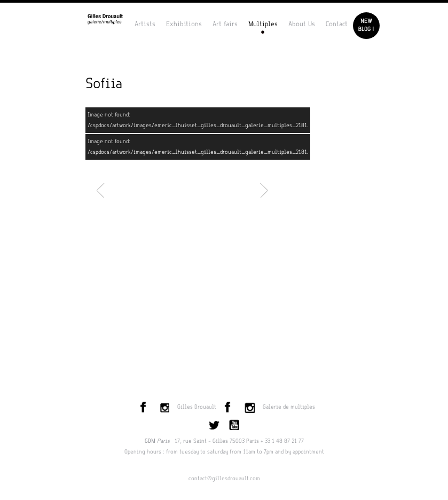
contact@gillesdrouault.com (224, 479)
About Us (302, 24)
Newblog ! (366, 25)
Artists (145, 24)
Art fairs (225, 24)
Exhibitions (184, 24)
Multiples (263, 24)
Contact (337, 24)
